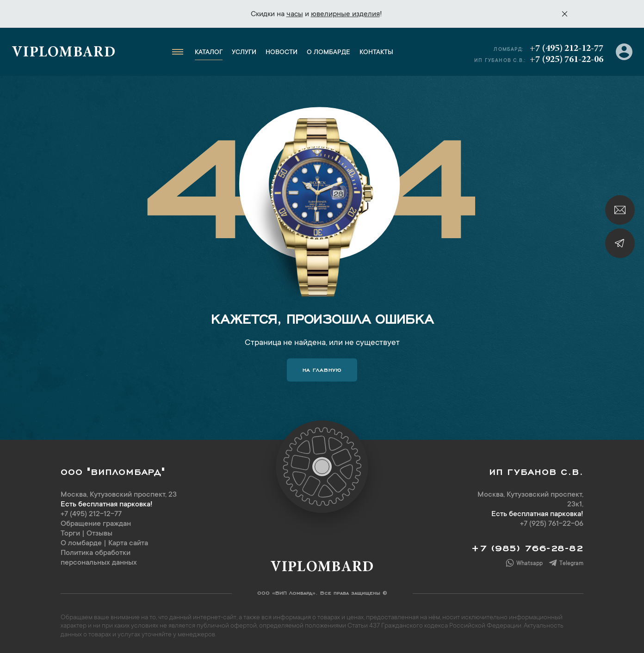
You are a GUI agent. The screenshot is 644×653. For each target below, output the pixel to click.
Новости (282, 53)
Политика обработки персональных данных (99, 558)
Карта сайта (128, 543)
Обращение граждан (96, 524)
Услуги (244, 53)
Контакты (376, 53)
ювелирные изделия (345, 14)
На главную (322, 369)
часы (295, 14)
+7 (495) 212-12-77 (567, 49)
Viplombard (64, 53)
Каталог (209, 53)
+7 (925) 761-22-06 (567, 60)
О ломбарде (328, 53)
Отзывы (99, 534)
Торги (70, 534)
